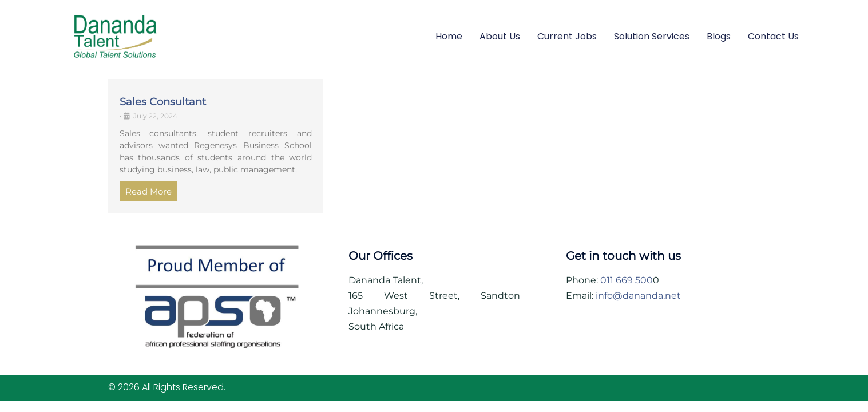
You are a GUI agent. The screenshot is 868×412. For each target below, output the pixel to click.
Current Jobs (567, 36)
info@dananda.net (638, 296)
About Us (500, 36)
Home (449, 36)
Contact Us (773, 36)
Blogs (719, 36)
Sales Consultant (163, 102)
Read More (148, 191)
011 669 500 (627, 280)
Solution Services (652, 36)
